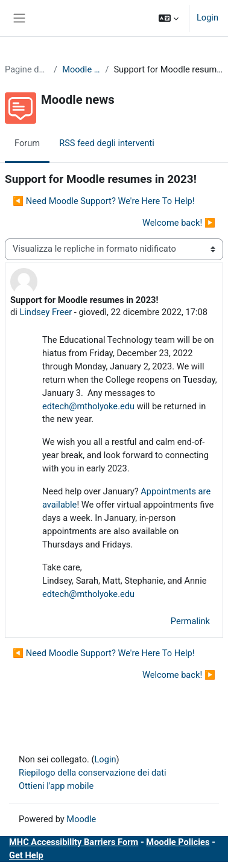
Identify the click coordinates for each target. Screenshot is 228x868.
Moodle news (81, 69)
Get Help (26, 855)
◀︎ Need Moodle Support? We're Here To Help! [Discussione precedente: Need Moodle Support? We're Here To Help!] (103, 201)
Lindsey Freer (46, 312)
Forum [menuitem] (27, 143)
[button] (169, 18)
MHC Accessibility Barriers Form (74, 842)
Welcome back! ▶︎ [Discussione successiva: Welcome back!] (179, 223)
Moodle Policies (178, 842)
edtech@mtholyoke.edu (88, 406)
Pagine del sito (27, 69)
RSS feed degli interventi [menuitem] (107, 143)
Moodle (81, 819)
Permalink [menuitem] (190, 621)
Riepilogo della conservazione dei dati (93, 773)
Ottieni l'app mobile (56, 786)
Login (207, 18)
